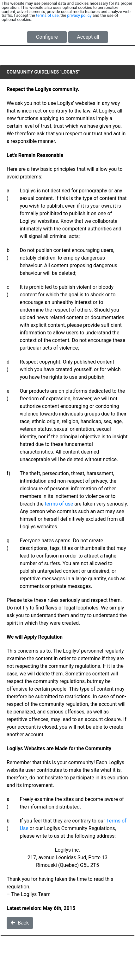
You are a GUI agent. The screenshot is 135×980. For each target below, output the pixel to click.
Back (20, 923)
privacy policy (80, 15)
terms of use (47, 15)
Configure (47, 37)
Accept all (88, 37)
